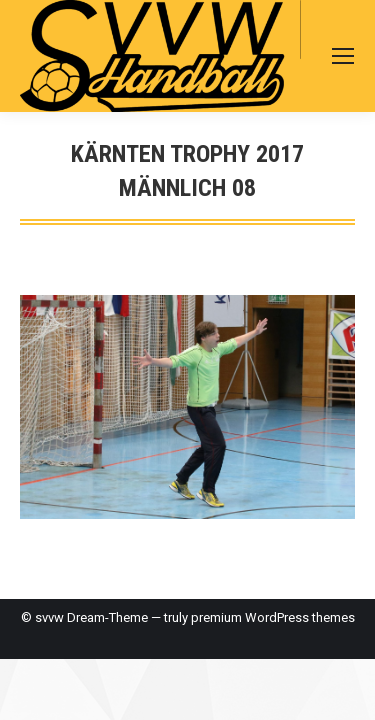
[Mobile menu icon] (343, 56)
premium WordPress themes (273, 617)
